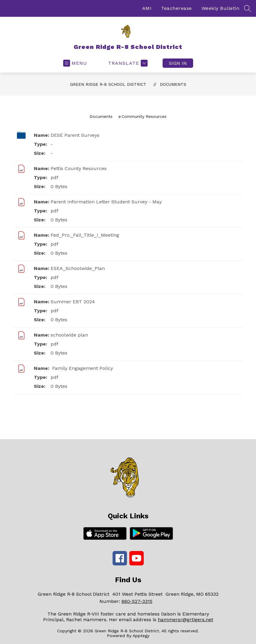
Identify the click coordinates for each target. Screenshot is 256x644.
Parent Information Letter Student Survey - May (106, 202)
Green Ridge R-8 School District (108, 84)
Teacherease (177, 8)
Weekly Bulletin (221, 8)
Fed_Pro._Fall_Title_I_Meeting (85, 235)
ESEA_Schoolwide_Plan (78, 268)
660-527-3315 (137, 601)
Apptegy (141, 636)
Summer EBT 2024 (73, 302)
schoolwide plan (69, 335)
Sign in (178, 63)
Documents (173, 84)
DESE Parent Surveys (75, 135)
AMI (147, 8)
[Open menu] (75, 63)
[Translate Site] (127, 63)
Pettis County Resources (79, 168)
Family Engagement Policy (82, 368)
